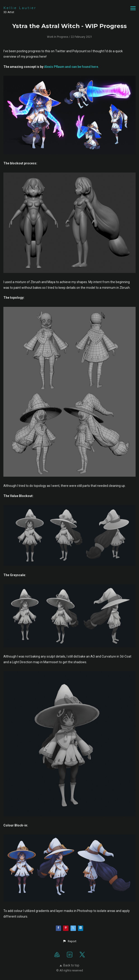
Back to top (69, 965)
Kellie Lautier (20, 8)
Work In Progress (58, 37)
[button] (69, 941)
